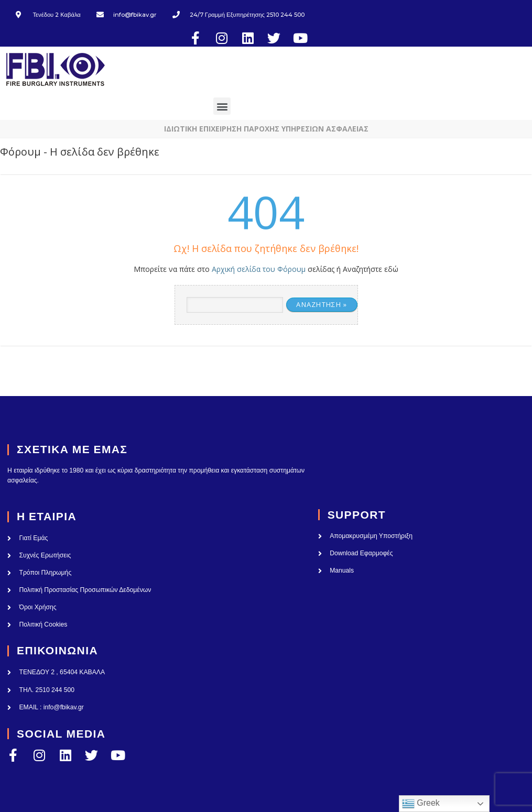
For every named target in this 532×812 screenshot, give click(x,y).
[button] (213, 96)
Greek (421, 804)
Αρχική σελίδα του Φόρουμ (259, 259)
